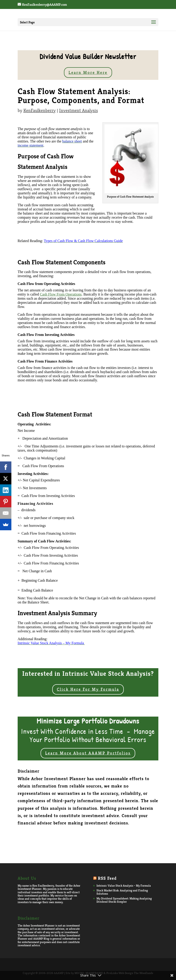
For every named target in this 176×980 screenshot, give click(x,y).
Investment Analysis (78, 110)
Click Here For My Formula (88, 689)
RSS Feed (107, 878)
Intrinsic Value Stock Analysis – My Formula (124, 886)
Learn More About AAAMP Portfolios (88, 753)
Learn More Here (88, 72)
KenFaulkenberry (40, 110)
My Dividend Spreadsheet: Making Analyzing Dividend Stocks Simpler (124, 900)
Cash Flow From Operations (61, 294)
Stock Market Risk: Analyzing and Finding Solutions (122, 892)
